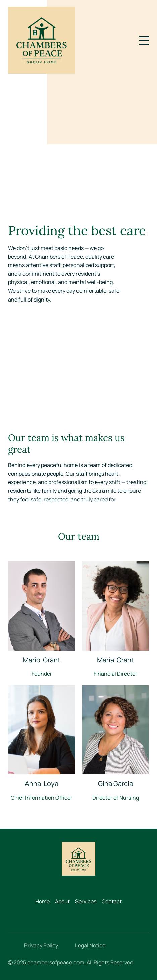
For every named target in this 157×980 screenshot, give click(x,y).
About (62, 901)
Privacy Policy (41, 945)
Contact (112, 901)
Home (42, 901)
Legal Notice (90, 945)
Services (86, 901)
